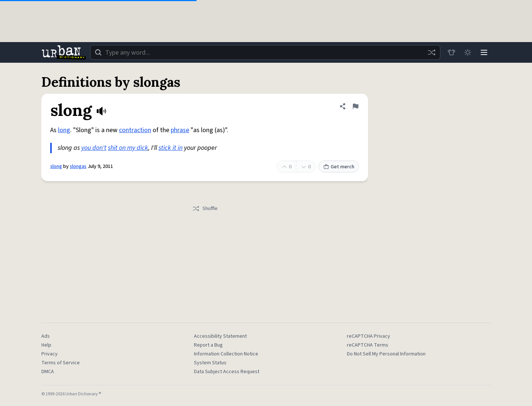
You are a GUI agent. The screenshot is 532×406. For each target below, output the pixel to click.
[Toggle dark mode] (468, 52)
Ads (46, 336)
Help (46, 345)
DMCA (48, 372)
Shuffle (205, 209)
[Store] (451, 52)
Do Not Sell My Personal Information (386, 354)
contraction (135, 130)
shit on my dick (128, 148)
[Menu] (484, 52)
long (64, 130)
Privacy (50, 354)
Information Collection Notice (226, 354)
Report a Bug (208, 345)
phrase (180, 130)
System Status (210, 363)
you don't (94, 148)
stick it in (170, 148)
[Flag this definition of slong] (355, 106)
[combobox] (265, 52)
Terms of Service (61, 363)
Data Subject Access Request (227, 372)
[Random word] (432, 52)
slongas (78, 166)
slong (56, 166)
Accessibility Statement (220, 336)
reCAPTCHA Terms (368, 345)
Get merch (339, 167)
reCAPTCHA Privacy (369, 336)
